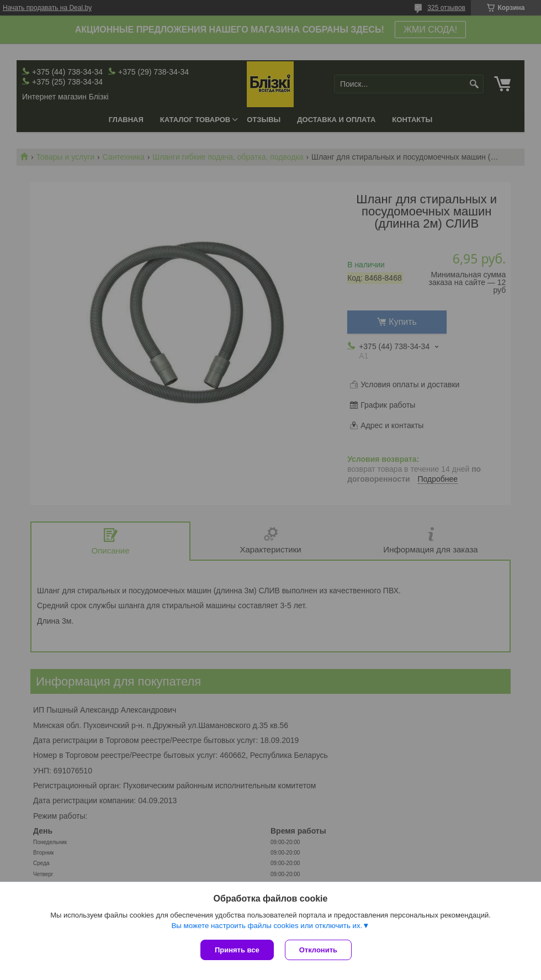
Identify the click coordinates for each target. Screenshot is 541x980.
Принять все (237, 950)
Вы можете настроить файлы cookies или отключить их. (267, 926)
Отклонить (318, 950)
